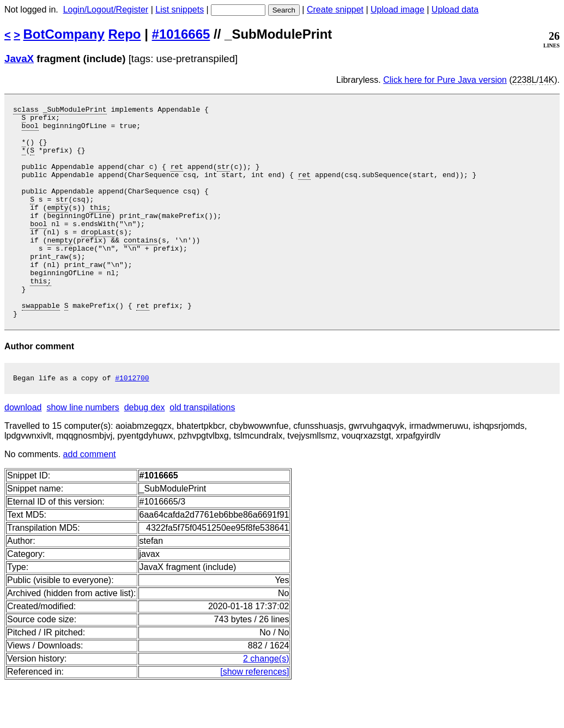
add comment (90, 498)
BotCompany (64, 34)
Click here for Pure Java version (445, 80)
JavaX (19, 59)
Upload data (455, 10)
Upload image (398, 10)
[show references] (254, 716)
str (223, 179)
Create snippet (335, 10)
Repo (125, 34)
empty (57, 228)
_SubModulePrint (75, 111)
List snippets (180, 10)
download (23, 451)
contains (141, 268)
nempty (60, 268)
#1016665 (181, 34)
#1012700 (132, 422)
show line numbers (83, 451)
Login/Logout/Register (106, 10)
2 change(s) (266, 703)
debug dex (145, 451)
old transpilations (202, 451)
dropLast (98, 258)
